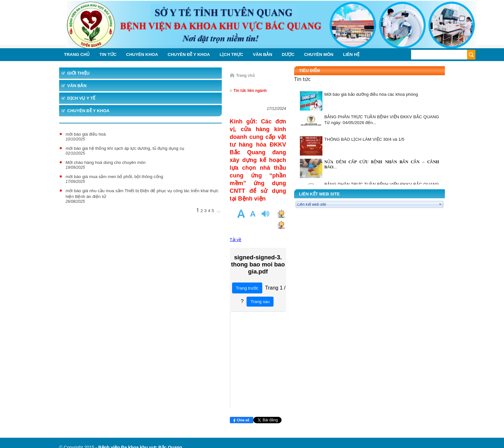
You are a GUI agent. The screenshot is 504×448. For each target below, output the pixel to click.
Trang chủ (163, 76)
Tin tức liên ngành (195, 76)
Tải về (154, 157)
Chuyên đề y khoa (88, 111)
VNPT (90, 390)
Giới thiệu (78, 73)
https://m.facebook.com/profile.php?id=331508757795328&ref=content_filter (133, 402)
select (440, 204)
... (137, 233)
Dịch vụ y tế (81, 98)
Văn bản (77, 86)
